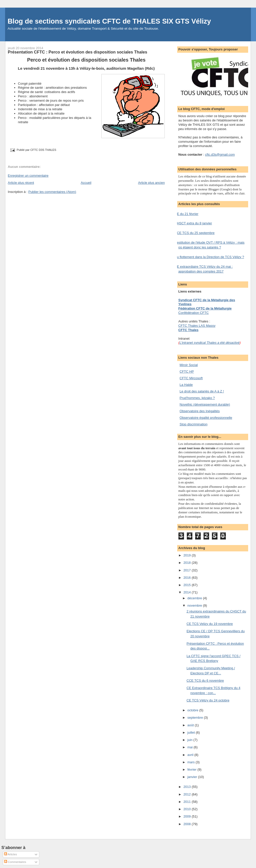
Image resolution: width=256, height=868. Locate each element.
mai (190, 747)
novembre (195, 605)
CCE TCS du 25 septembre (195, 233)
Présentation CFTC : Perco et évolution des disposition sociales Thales (78, 52)
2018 (188, 563)
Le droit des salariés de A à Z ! (202, 391)
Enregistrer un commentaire (28, 176)
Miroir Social (189, 365)
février (192, 770)
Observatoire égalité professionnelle (206, 418)
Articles (11, 854)
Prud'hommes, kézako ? (197, 398)
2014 (188, 592)
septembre (196, 718)
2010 (188, 809)
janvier (193, 777)
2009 (188, 816)
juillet (191, 733)
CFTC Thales (188, 330)
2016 (188, 578)
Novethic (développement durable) (205, 404)
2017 (188, 570)
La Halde (186, 385)
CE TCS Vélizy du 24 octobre (208, 700)
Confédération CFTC (194, 313)
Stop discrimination (194, 424)
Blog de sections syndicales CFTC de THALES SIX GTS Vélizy (109, 21)
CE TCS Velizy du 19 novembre (210, 624)
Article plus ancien (152, 183)
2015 (188, 585)
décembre (195, 598)
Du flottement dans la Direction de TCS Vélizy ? (209, 257)
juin (190, 740)
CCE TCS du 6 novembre (205, 681)
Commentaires (15, 862)
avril (191, 755)
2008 (188, 824)
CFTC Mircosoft (191, 378)
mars (191, 762)
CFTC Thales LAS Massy (197, 326)
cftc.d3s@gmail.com (220, 155)
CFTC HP (187, 372)
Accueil (86, 183)
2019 (188, 555)
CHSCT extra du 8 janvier (193, 223)
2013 (188, 787)
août (191, 725)
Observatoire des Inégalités (200, 411)
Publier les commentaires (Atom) (52, 192)
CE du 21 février (187, 214)
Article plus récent (21, 183)
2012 (188, 794)
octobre (193, 710)
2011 (188, 802)
